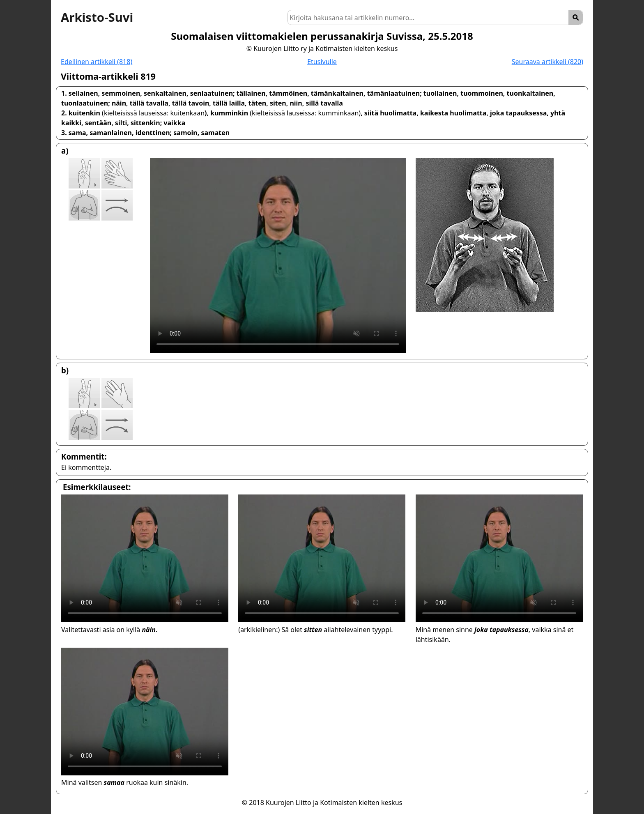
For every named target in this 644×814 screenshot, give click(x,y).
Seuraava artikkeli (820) (547, 62)
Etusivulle (322, 62)
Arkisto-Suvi (97, 17)
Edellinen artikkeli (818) (97, 62)
